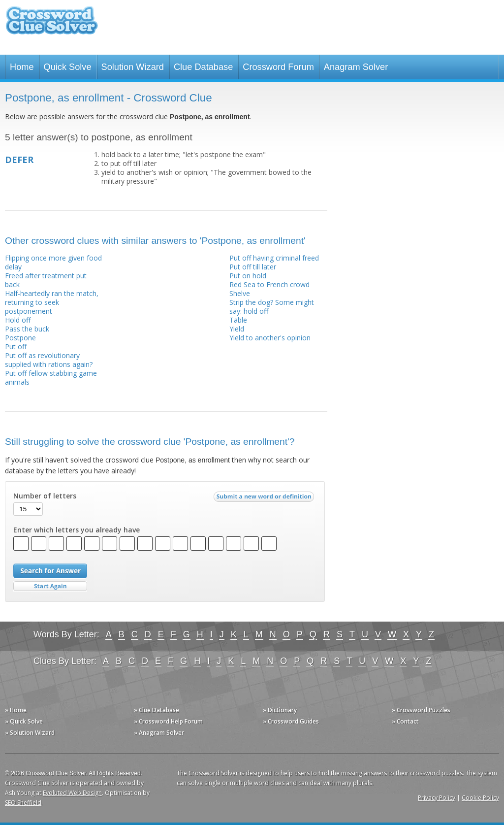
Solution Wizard (133, 67)
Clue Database (203, 67)
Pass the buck (27, 329)
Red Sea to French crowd (269, 284)
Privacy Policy (437, 798)
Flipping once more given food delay (53, 262)
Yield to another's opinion (270, 338)
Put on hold (248, 276)
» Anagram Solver (159, 733)
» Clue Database (157, 710)
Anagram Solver (356, 67)
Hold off (18, 320)
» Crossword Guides (291, 721)
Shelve (240, 293)
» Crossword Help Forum (168, 721)
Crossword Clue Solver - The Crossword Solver (52, 25)
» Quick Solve (24, 721)
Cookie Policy (480, 798)
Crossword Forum (278, 67)
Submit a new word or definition (265, 499)
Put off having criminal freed (274, 258)
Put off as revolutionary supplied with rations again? (49, 360)
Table (238, 320)
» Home (16, 710)
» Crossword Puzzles (421, 710)
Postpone (20, 338)
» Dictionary (280, 710)
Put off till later (253, 267)
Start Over (50, 586)
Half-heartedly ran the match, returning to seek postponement (52, 302)
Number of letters (45, 496)
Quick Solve (68, 67)
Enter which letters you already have (77, 530)
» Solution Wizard (30, 733)
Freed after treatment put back (46, 280)
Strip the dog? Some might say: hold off (272, 307)
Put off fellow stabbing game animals (51, 378)
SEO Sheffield (23, 803)
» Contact (405, 721)
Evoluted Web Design (72, 793)
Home (22, 67)
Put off (16, 346)
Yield (237, 329)
